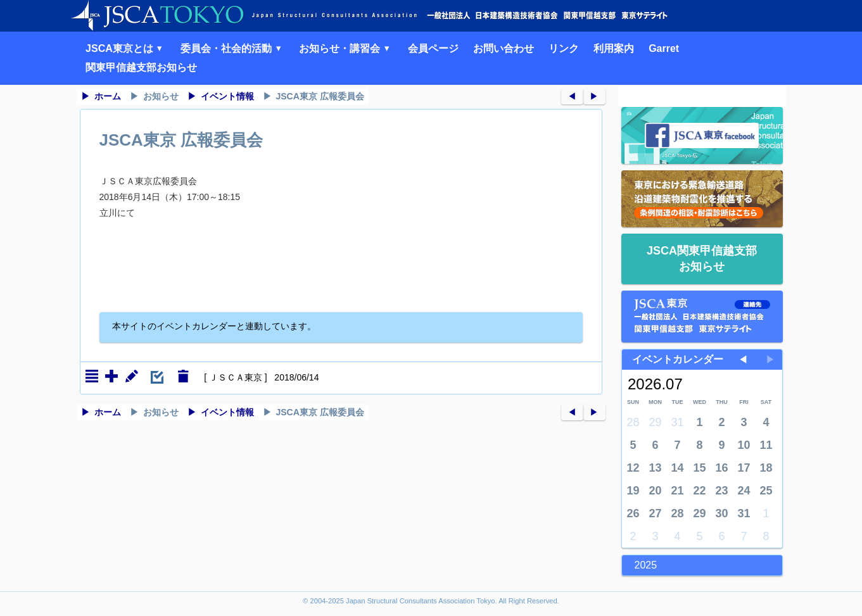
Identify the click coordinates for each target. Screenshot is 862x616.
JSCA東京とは (126, 48)
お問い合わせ (504, 48)
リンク (564, 48)
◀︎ (572, 96)
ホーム (108, 96)
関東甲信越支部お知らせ (141, 67)
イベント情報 (227, 96)
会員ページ (433, 48)
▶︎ (594, 96)
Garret (664, 48)
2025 (646, 565)
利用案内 (614, 48)
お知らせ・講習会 (346, 48)
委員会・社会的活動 (232, 48)
